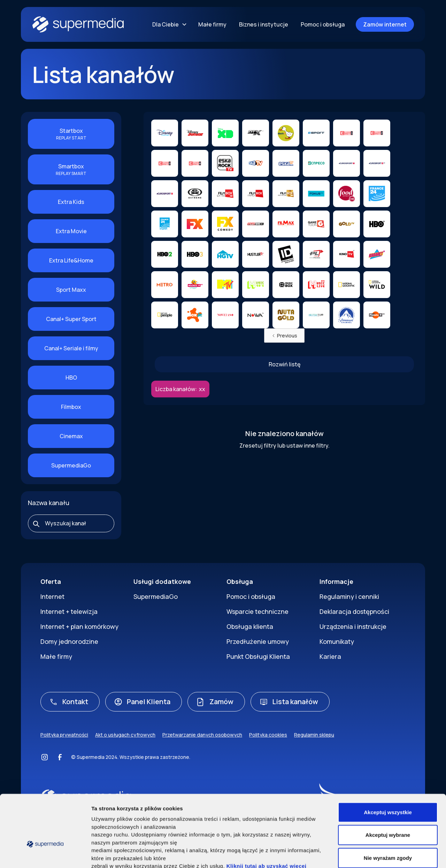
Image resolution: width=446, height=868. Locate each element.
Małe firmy (212, 24)
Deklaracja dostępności (354, 611)
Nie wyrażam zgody (388, 810)
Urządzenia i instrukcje (353, 626)
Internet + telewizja (69, 611)
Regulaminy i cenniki (349, 596)
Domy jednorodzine (69, 641)
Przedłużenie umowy (258, 641)
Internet (52, 596)
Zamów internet (385, 24)
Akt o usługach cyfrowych (125, 735)
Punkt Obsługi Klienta (258, 656)
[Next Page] (284, 364)
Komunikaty (337, 641)
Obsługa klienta (250, 626)
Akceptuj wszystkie (388, 765)
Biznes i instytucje (264, 24)
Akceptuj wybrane (388, 788)
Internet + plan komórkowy (79, 626)
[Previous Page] (284, 336)
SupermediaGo (156, 596)
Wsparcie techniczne (257, 611)
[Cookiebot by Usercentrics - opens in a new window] (45, 854)
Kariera (330, 656)
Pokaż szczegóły (376, 854)
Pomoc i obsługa (323, 24)
